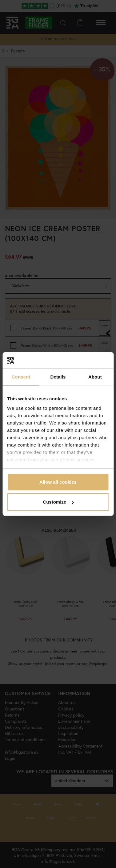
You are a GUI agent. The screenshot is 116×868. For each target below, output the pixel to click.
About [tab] (95, 377)
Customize (58, 502)
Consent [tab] (21, 377)
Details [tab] (58, 377)
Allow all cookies (58, 482)
